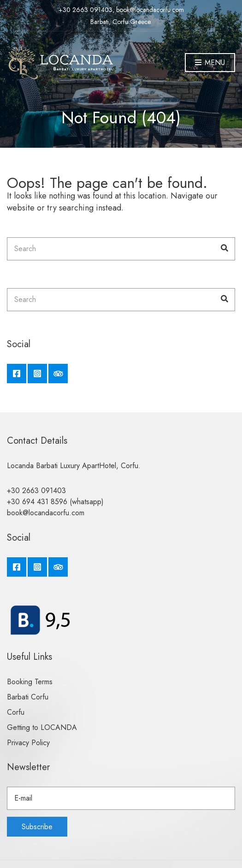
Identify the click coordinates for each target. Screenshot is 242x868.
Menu (210, 63)
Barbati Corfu (28, 697)
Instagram (37, 374)
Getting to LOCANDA (42, 727)
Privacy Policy (28, 743)
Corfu (16, 712)
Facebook (17, 374)
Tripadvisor (58, 374)
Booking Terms (30, 682)
